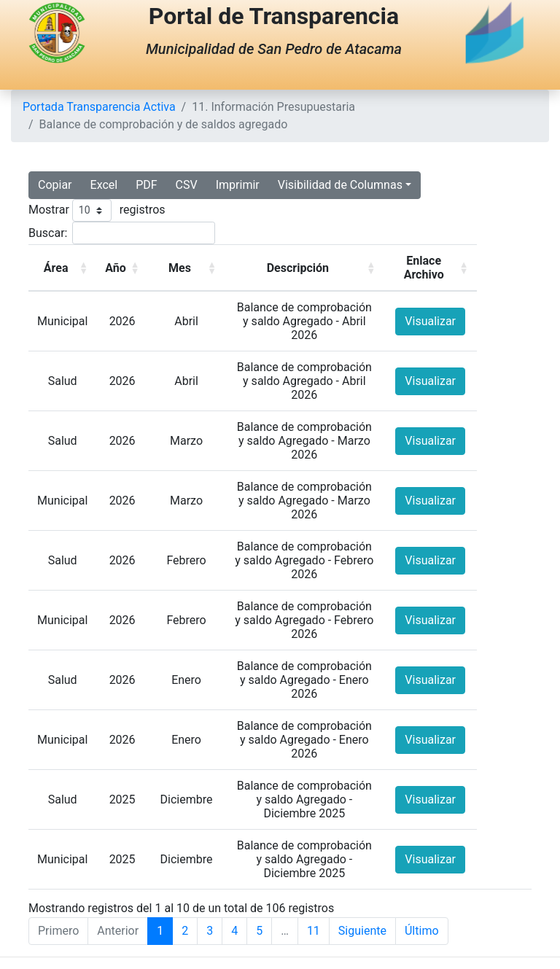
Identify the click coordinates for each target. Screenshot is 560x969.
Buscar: (48, 233)
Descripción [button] (298, 268)
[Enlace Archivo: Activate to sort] (430, 268)
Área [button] (56, 268)
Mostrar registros (97, 210)
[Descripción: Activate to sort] (304, 268)
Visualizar (430, 321)
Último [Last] (422, 931)
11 (314, 931)
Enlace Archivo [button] (424, 268)
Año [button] (116, 268)
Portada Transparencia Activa (99, 107)
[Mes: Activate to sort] (186, 268)
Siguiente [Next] (362, 931)
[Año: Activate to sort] (122, 268)
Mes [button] (180, 268)
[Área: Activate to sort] (62, 268)
